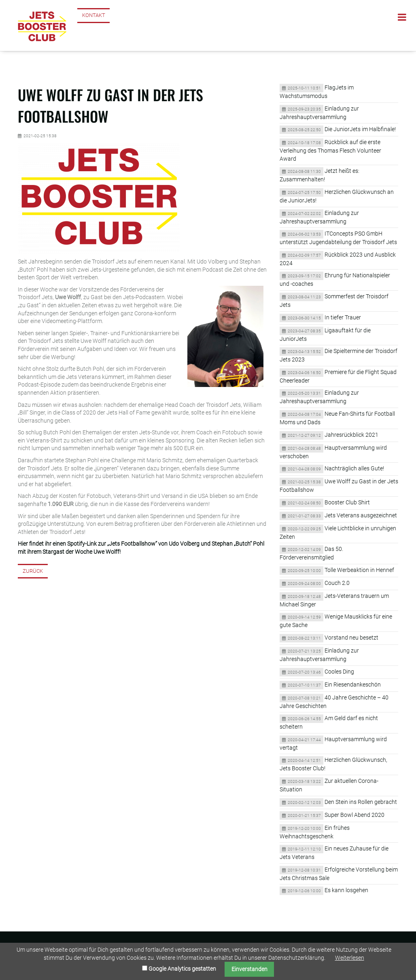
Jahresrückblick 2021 (351, 435)
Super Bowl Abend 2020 (354, 815)
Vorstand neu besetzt (351, 638)
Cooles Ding (339, 672)
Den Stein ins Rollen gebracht (361, 802)
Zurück (33, 571)
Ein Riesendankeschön (353, 685)
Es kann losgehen (346, 890)
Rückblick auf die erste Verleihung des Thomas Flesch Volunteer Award (330, 150)
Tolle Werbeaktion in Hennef (359, 570)
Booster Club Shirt (347, 502)
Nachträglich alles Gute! (354, 468)
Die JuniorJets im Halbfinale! (360, 129)
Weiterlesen (350, 958)
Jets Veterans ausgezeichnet (361, 515)
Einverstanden (249, 969)
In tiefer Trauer (343, 317)
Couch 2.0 (337, 583)
